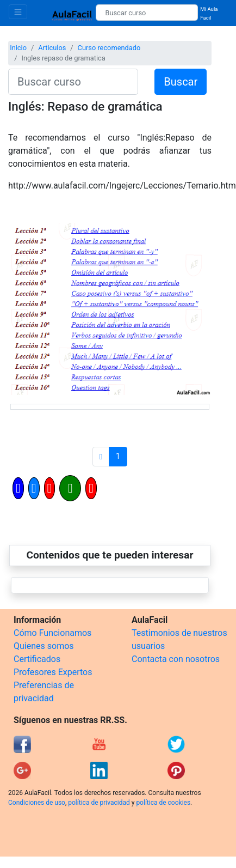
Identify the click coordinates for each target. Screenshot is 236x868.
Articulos (52, 48)
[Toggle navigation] (18, 12)
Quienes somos (44, 646)
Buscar (181, 82)
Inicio (18, 48)
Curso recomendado (109, 48)
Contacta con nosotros (176, 659)
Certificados (37, 659)
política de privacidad (99, 803)
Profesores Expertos (53, 672)
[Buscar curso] (147, 13)
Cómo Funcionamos (52, 633)
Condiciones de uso (37, 803)
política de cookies (163, 803)
